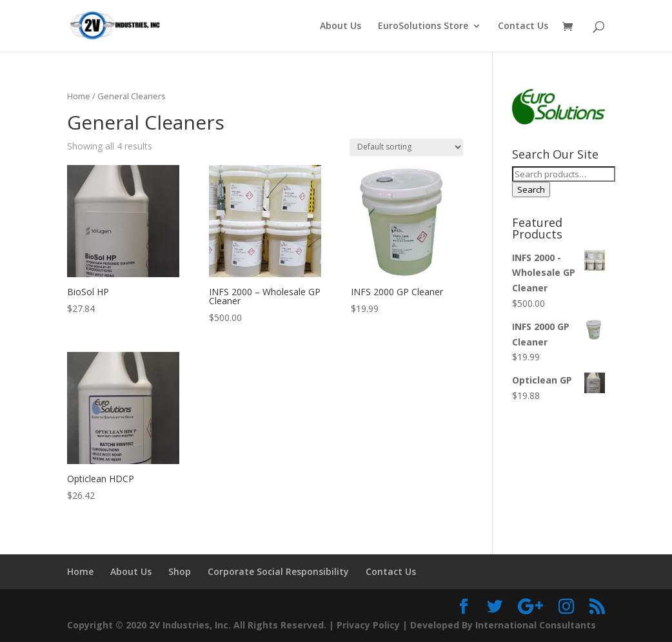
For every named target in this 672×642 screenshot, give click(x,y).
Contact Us (523, 26)
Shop (180, 571)
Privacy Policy (368, 625)
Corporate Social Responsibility (278, 571)
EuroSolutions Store (423, 26)
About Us (341, 26)
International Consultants (536, 625)
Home (79, 96)
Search (531, 190)
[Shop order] (406, 147)
